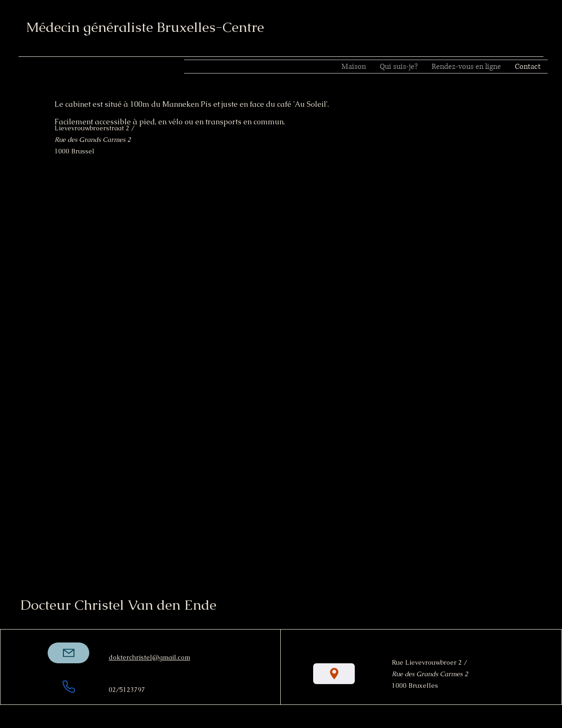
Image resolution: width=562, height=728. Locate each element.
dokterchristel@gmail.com (149, 657)
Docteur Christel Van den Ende (118, 605)
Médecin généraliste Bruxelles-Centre (145, 27)
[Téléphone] (68, 686)
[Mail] (68, 653)
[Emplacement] (334, 674)
